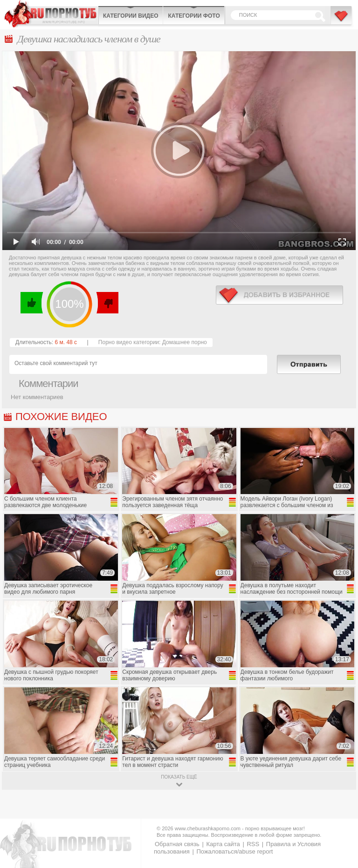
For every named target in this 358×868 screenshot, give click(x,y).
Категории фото (194, 16)
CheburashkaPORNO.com (51, 14)
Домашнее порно (185, 342)
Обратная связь (177, 844)
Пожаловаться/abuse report (234, 851)
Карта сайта (223, 844)
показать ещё (179, 777)
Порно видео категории (129, 342)
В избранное (342, 20)
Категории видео (131, 16)
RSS (253, 844)
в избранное (279, 295)
